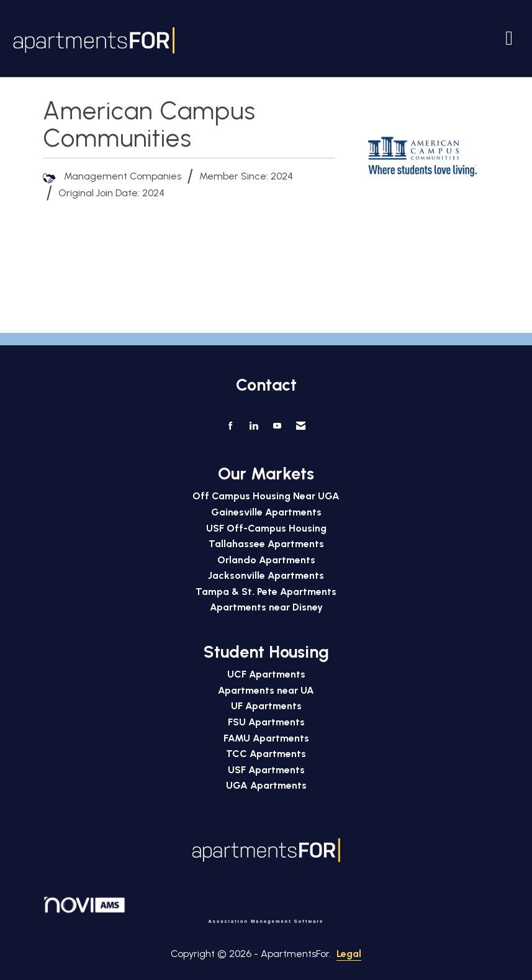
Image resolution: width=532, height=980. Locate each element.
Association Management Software (183, 910)
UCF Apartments (266, 674)
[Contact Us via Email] (301, 426)
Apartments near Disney (266, 607)
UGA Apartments (266, 785)
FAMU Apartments (266, 738)
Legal (349, 954)
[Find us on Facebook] (231, 426)
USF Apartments (266, 770)
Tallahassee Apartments (266, 544)
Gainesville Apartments (266, 512)
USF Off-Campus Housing (266, 528)
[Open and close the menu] (349, 38)
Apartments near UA (266, 690)
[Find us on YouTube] (277, 426)
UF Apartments (266, 706)
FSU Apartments (266, 722)
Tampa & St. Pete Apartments (266, 592)
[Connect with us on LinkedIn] (254, 426)
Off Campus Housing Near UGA (266, 496)
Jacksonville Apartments (266, 575)
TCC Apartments (266, 754)
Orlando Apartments (266, 560)
